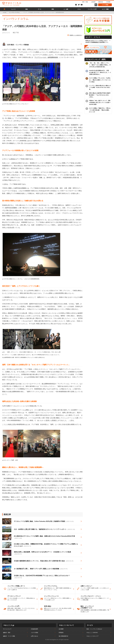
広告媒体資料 (34, 629)
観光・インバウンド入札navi (94, 629)
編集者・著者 (7, 632)
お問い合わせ (34, 636)
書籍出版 (101, 2)
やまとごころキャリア (93, 636)
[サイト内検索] (96, 5)
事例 (53, 9)
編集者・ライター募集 (9, 636)
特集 (26, 9)
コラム (79, 9)
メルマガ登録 (105, 5)
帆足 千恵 (16, 33)
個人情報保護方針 (63, 636)
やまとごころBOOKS (92, 632)
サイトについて (7, 629)
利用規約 (61, 632)
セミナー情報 (105, 9)
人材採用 (93, 2)
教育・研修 (85, 2)
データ (40, 9)
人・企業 (66, 9)
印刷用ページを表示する (76, 35)
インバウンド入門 (92, 9)
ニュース (13, 9)
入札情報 (108, 2)
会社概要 (61, 629)
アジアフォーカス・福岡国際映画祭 (46, 57)
